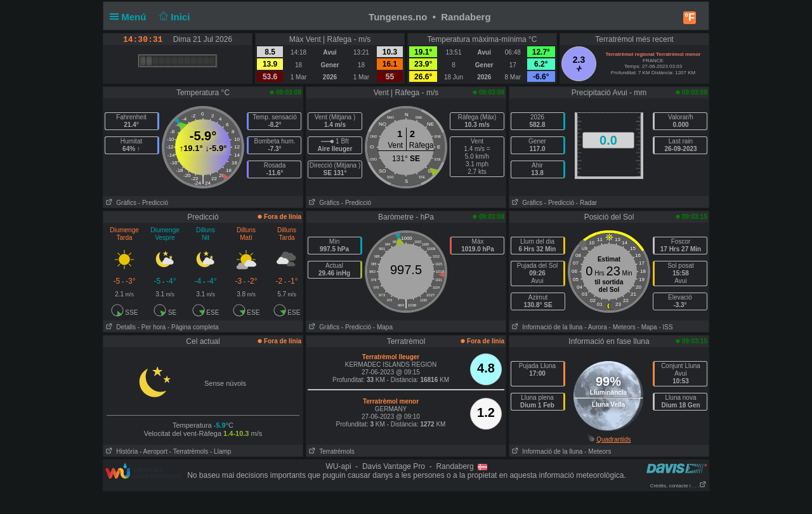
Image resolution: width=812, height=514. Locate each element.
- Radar (586, 203)
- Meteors (622, 327)
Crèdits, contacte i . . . (678, 486)
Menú (131, 17)
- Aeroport (154, 451)
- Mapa (383, 327)
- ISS (665, 327)
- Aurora (596, 327)
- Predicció (153, 203)
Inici (174, 17)
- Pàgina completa (193, 327)
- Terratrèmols (189, 451)
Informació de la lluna (546, 327)
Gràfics (120, 203)
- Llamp (220, 451)
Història (121, 451)
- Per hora (152, 327)
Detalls (120, 327)
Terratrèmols (331, 451)
